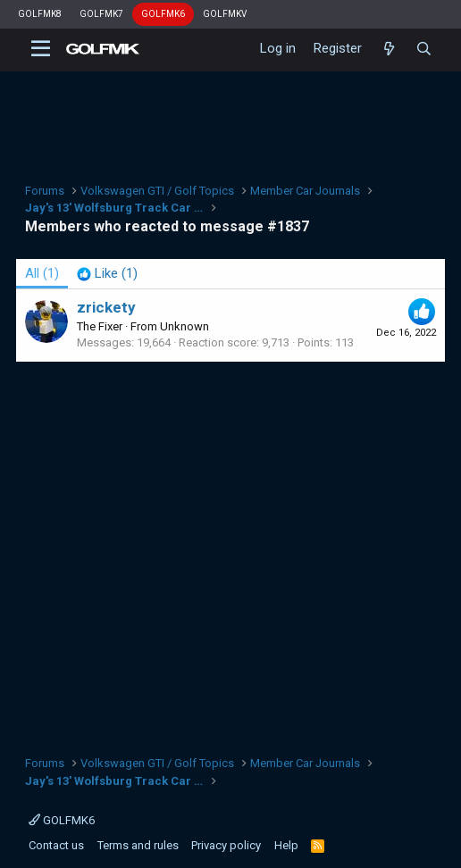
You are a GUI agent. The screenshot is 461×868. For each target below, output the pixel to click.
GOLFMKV (225, 14)
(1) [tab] (42, 273)
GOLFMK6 (163, 14)
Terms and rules (138, 845)
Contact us (56, 845)
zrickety (106, 307)
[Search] (424, 49)
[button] (41, 49)
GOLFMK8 (40, 14)
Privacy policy (226, 845)
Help (286, 845)
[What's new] (388, 49)
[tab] (107, 274)
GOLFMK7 (101, 14)
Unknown (184, 326)
